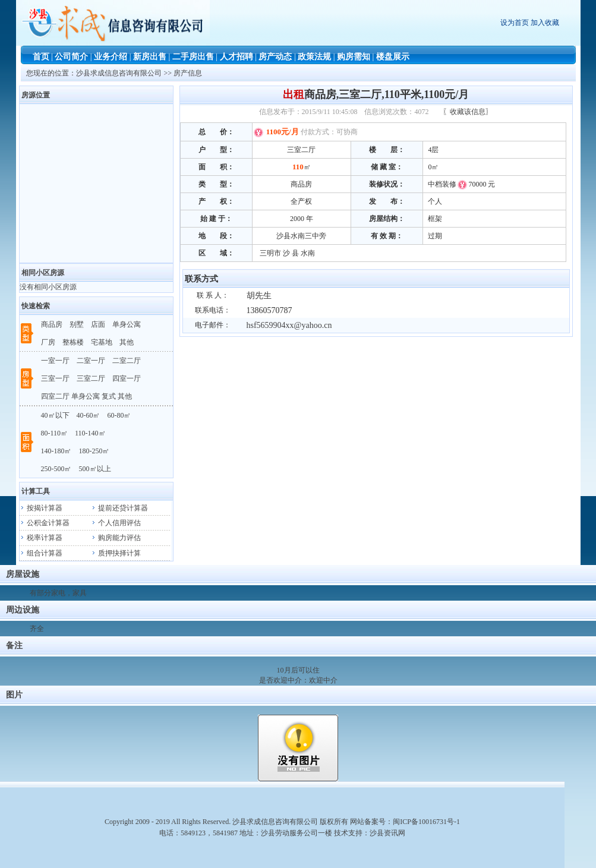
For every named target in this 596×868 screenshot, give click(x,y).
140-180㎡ (56, 451)
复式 (109, 396)
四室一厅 (127, 378)
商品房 (52, 324)
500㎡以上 (95, 469)
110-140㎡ (90, 433)
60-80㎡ (119, 415)
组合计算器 (41, 553)
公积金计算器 (45, 523)
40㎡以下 (55, 415)
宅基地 (102, 342)
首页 (41, 57)
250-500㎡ (56, 469)
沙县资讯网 (387, 833)
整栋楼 (73, 342)
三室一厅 (55, 378)
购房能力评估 (116, 538)
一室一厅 (55, 361)
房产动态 (275, 57)
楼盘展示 (393, 57)
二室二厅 (127, 361)
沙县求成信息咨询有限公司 (120, 73)
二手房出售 (193, 57)
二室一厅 (91, 361)
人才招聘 (236, 57)
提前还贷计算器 (119, 508)
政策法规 (314, 57)
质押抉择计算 (116, 553)
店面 (98, 324)
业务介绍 (111, 57)
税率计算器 (41, 538)
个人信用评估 (116, 523)
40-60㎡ (89, 415)
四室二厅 (55, 396)
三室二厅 (91, 378)
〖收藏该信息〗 (468, 112)
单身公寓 (127, 324)
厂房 (48, 342)
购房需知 (354, 57)
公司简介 (71, 57)
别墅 (77, 324)
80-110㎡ (55, 433)
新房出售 (150, 57)
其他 (127, 342)
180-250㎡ (94, 451)
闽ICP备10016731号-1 (426, 822)
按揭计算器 (41, 508)
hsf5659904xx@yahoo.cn (287, 325)
